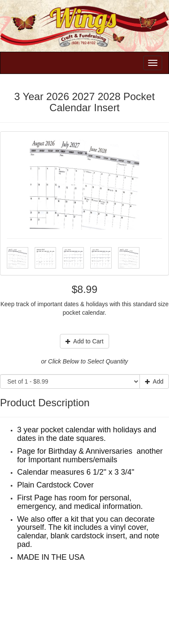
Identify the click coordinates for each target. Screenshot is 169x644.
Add (154, 381)
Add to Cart (84, 341)
